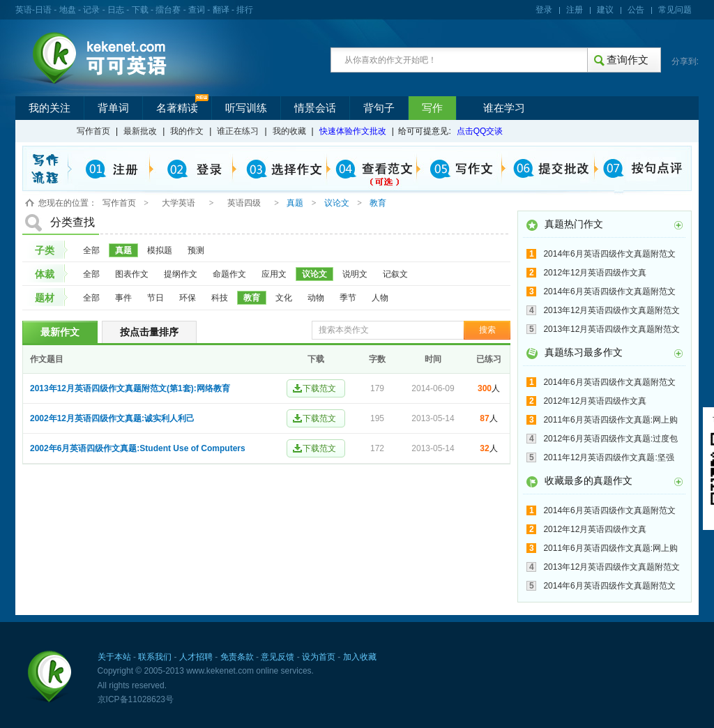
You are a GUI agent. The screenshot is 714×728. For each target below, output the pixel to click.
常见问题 (675, 10)
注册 (575, 10)
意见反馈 (278, 657)
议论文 (314, 274)
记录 (91, 10)
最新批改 (140, 131)
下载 (140, 10)
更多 (678, 225)
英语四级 (244, 203)
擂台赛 (168, 10)
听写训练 (246, 108)
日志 (116, 10)
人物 (380, 298)
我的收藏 (289, 131)
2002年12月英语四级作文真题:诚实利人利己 (112, 418)
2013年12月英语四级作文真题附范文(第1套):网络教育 (130, 388)
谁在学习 (504, 108)
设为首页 (319, 657)
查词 (197, 10)
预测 (196, 250)
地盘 (68, 10)
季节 (348, 298)
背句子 (379, 108)
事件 (123, 298)
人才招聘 (196, 657)
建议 (605, 10)
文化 (284, 298)
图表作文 (132, 274)
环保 (188, 298)
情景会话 (315, 108)
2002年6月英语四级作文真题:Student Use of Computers (138, 448)
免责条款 (237, 657)
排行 (245, 10)
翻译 (221, 10)
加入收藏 (360, 657)
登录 (544, 10)
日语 (43, 10)
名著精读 (177, 108)
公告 (636, 10)
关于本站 (114, 657)
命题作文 (229, 274)
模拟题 (160, 250)
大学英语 (178, 203)
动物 (316, 298)
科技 (220, 298)
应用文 (274, 274)
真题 (123, 250)
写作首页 (93, 131)
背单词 (113, 108)
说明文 (355, 274)
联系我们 (155, 657)
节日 (155, 298)
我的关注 (50, 108)
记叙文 (395, 274)
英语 (24, 10)
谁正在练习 (238, 131)
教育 (252, 298)
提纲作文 (181, 274)
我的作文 (187, 131)
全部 (91, 250)
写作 (432, 108)
